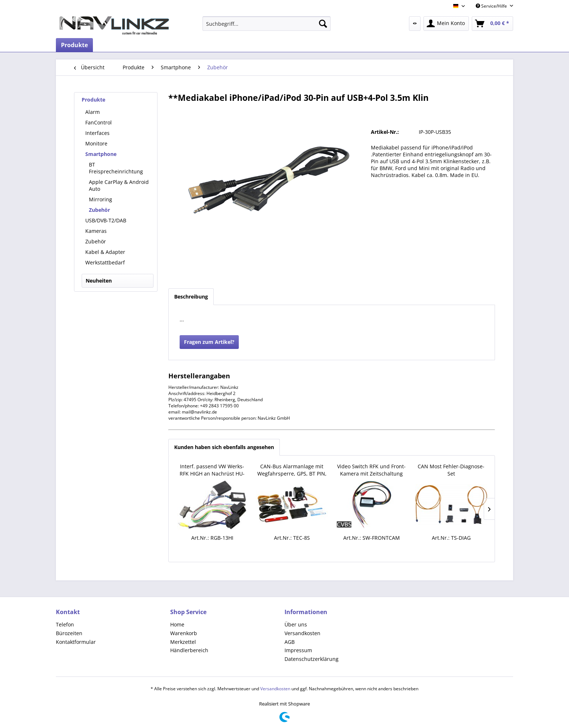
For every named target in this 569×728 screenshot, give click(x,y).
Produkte (93, 100)
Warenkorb (184, 633)
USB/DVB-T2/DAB (106, 220)
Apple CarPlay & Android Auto (119, 185)
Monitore (96, 143)
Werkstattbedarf (105, 262)
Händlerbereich (189, 650)
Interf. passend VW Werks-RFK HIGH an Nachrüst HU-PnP (212, 470)
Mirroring (101, 199)
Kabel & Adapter (105, 252)
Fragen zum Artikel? (209, 342)
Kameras (96, 231)
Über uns (296, 624)
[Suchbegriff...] (267, 24)
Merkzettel (183, 642)
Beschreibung (191, 297)
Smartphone (101, 154)
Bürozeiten (69, 633)
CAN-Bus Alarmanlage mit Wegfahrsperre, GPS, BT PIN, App (292, 470)
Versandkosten (302, 633)
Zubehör (99, 210)
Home (177, 624)
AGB (290, 642)
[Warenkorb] (492, 24)
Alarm (93, 112)
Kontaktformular (76, 642)
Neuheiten (99, 281)
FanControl (99, 122)
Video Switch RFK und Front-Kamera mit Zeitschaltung (371, 470)
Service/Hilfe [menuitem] (492, 6)
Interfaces (97, 133)
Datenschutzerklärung (312, 659)
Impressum (298, 650)
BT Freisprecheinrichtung (116, 168)
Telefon (65, 624)
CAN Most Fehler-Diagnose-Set (451, 470)
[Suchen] (323, 24)
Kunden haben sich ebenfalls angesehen (224, 447)
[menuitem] (267, 24)
